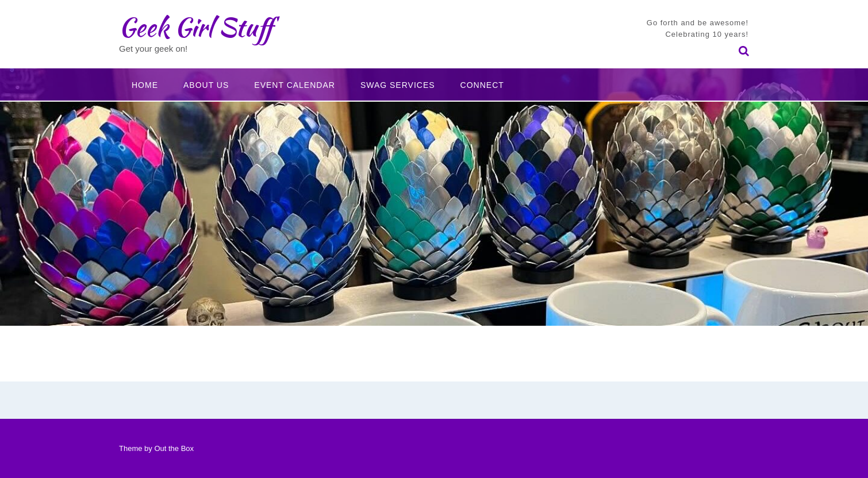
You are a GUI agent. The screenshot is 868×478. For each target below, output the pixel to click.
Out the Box (174, 448)
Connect (482, 85)
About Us (206, 85)
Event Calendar (295, 85)
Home (145, 85)
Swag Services (398, 85)
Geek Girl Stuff (196, 27)
